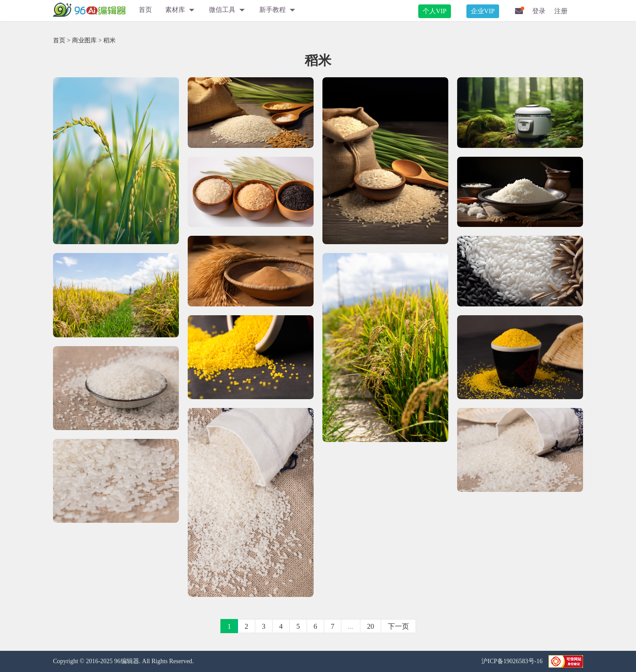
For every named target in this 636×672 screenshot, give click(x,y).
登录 (539, 11)
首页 (145, 10)
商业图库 (84, 40)
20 (371, 626)
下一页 (398, 626)
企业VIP (483, 11)
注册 (561, 11)
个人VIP (435, 11)
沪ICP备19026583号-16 (513, 661)
